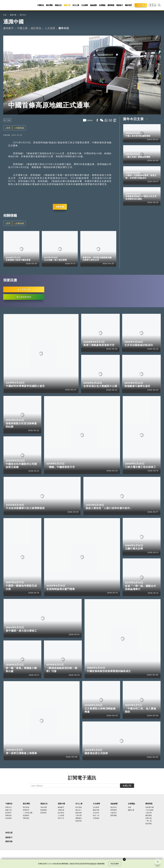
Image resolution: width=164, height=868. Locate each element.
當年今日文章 (133, 119)
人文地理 (50, 28)
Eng (154, 5)
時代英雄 (79, 807)
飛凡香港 (26, 807)
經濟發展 (114, 810)
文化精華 (85, 5)
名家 (129, 807)
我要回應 (60, 207)
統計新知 (36, 28)
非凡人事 (76, 5)
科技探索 (8, 818)
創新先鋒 (79, 813)
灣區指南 (26, 818)
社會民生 (114, 813)
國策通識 (149, 815)
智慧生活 (8, 807)
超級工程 (8, 810)
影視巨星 (79, 821)
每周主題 (9, 833)
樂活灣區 (49, 5)
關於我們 (128, 5)
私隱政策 (93, 864)
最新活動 (9, 841)
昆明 (8, 128)
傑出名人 (79, 810)
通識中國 (67, 5)
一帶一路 (149, 821)
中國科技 (41, 5)
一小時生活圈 (28, 813)
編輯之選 (131, 810)
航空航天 (8, 813)
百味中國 (44, 807)
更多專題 (149, 824)
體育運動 (114, 815)
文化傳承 (96, 807)
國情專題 (111, 5)
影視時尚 (44, 813)
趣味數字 (8, 28)
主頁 (5, 15)
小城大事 (79, 815)
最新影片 (120, 5)
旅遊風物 (44, 810)
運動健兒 (79, 818)
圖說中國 (96, 810)
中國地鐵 (20, 128)
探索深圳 (26, 810)
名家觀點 (102, 5)
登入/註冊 (141, 5)
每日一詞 (96, 815)
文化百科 (96, 813)
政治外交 (114, 807)
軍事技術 (8, 815)
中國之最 (22, 28)
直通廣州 (26, 815)
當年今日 (23, 15)
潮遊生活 (58, 5)
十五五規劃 (149, 810)
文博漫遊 (96, 818)
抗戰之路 (149, 818)
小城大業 (149, 813)
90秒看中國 (150, 807)
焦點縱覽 (93, 5)
